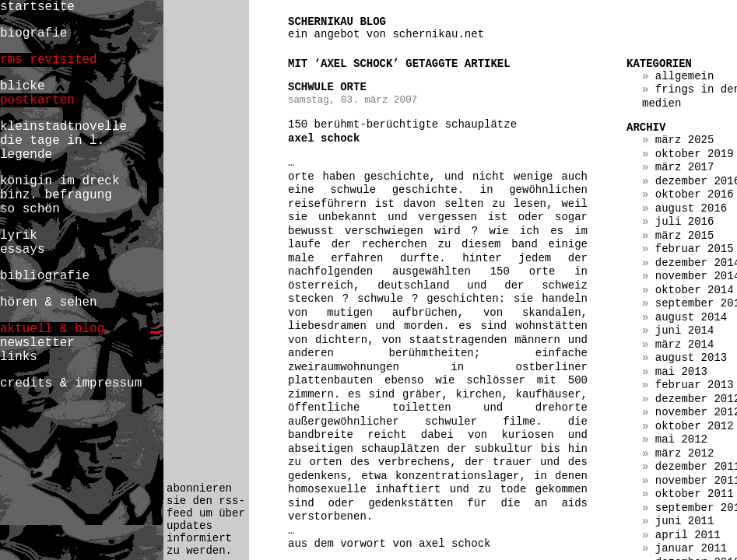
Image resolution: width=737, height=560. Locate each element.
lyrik (19, 236)
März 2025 (685, 140)
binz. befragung (56, 195)
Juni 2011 (685, 521)
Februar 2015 (695, 249)
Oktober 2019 (695, 154)
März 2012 (685, 453)
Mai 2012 (681, 439)
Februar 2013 (695, 385)
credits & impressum (71, 383)
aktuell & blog (52, 329)
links (19, 357)
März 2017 (685, 167)
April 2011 (688, 535)
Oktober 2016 (695, 194)
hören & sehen (49, 303)
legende (26, 155)
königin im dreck (60, 181)
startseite (37, 7)
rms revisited (49, 60)
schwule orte (327, 87)
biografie (33, 33)
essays (23, 250)
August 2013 (691, 358)
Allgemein (685, 76)
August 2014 (691, 317)
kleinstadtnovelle (63, 127)
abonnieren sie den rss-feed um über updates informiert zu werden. (206, 520)
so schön (30, 209)
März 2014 (685, 345)
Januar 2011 (691, 548)
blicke (23, 86)
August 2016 (691, 208)
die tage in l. (52, 141)
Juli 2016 (685, 222)
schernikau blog (337, 22)
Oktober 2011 (695, 494)
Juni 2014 (685, 331)
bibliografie (45, 276)
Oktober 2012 (695, 426)
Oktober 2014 (695, 290)
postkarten (37, 100)
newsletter (37, 343)
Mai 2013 (681, 372)
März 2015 (685, 236)
